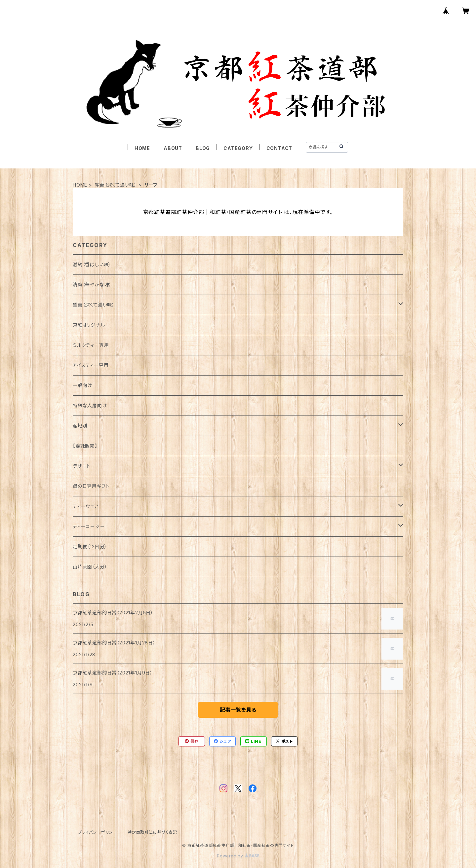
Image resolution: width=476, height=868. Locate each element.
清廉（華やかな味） (92, 285)
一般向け (82, 385)
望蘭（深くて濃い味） (116, 185)
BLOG (203, 148)
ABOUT (173, 148)
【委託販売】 (85, 446)
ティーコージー (89, 526)
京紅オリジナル (89, 325)
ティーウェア (86, 506)
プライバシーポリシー (98, 832)
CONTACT (279, 148)
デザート (82, 466)
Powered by (238, 856)
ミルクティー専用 (91, 345)
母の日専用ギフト (91, 486)
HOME (142, 148)
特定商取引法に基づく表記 (152, 832)
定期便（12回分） (90, 546)
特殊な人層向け (90, 405)
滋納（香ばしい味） (92, 264)
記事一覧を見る (238, 710)
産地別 (80, 426)
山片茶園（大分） (90, 567)
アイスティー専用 (91, 365)
